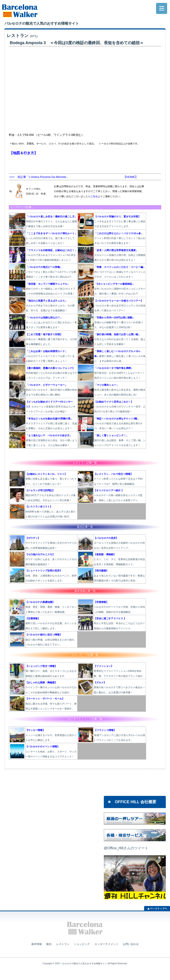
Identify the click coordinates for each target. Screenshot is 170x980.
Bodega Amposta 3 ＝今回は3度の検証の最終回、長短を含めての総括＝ (77, 43)
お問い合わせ (131, 944)
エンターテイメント (106, 944)
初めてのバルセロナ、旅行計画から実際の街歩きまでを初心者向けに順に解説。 (51, 390)
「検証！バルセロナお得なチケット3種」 (117, 419)
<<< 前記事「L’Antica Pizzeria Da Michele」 (39, 177)
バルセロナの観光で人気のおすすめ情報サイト (84, 963)
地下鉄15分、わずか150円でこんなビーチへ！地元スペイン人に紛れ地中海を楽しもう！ (120, 373)
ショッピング (82, 944)
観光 (49, 944)
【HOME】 (131, 177)
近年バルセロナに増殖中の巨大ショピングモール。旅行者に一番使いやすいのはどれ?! (120, 289)
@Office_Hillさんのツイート (126, 848)
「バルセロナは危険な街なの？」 (44, 318)
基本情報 (37, 944)
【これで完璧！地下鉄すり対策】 (44, 334)
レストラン (22, 36)
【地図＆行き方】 (23, 153)
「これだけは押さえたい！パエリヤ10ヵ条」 (119, 233)
